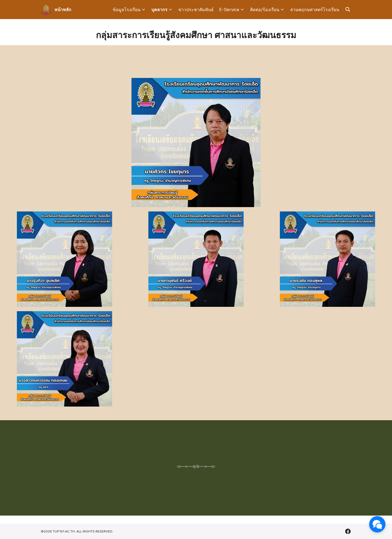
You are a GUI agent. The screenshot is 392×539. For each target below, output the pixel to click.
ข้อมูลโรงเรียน (127, 10)
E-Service (229, 10)
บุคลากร (159, 10)
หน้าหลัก (63, 10)
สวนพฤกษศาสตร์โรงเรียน (315, 10)
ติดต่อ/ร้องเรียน (265, 10)
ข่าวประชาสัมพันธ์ (196, 10)
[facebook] (348, 531)
